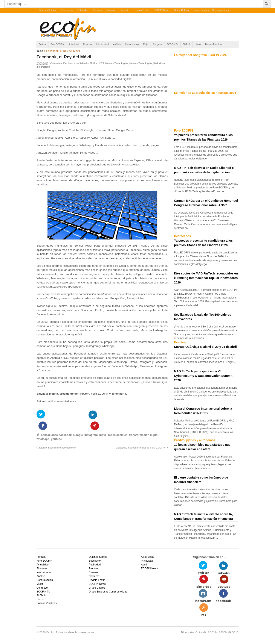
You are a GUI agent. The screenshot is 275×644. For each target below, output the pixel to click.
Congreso (158, 44)
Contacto (124, 10)
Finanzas (88, 44)
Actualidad (74, 44)
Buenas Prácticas (214, 44)
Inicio (40, 51)
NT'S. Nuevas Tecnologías (113, 63)
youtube (56, 428)
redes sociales (118, 424)
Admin (145, 565)
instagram (91, 424)
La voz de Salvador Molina (83, 63)
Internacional (102, 44)
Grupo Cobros (181, 10)
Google (78, 424)
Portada (43, 44)
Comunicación (132, 44)
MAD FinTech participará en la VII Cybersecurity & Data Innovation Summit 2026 (203, 376)
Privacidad (147, 561)
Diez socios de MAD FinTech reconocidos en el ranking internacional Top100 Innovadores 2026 (206, 278)
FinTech (187, 44)
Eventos (111, 10)
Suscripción (66, 10)
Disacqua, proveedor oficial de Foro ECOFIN (141, 437)
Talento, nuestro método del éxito (57, 437)
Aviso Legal (148, 557)
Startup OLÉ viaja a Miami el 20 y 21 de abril (205, 347)
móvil (103, 424)
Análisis (117, 44)
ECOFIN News (161, 10)
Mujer (146, 44)
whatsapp (43, 428)
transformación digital (144, 424)
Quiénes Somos (47, 10)
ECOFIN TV (173, 44)
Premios (97, 10)
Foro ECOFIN (57, 44)
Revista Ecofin (141, 10)
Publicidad (83, 10)
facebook (65, 424)
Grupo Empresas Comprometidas (211, 10)
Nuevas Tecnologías (141, 63)
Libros (198, 44)
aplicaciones (49, 424)
